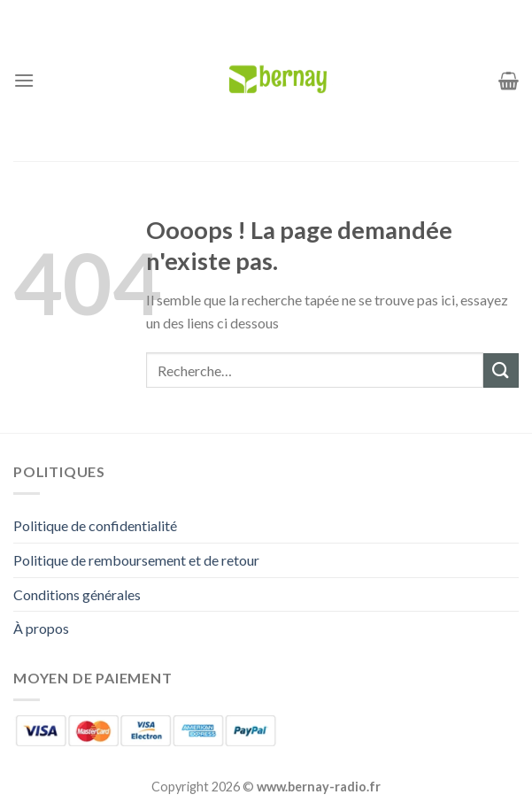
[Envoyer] (501, 370)
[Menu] (24, 80)
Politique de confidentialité (95, 525)
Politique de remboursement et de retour (136, 560)
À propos (41, 628)
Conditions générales (77, 594)
